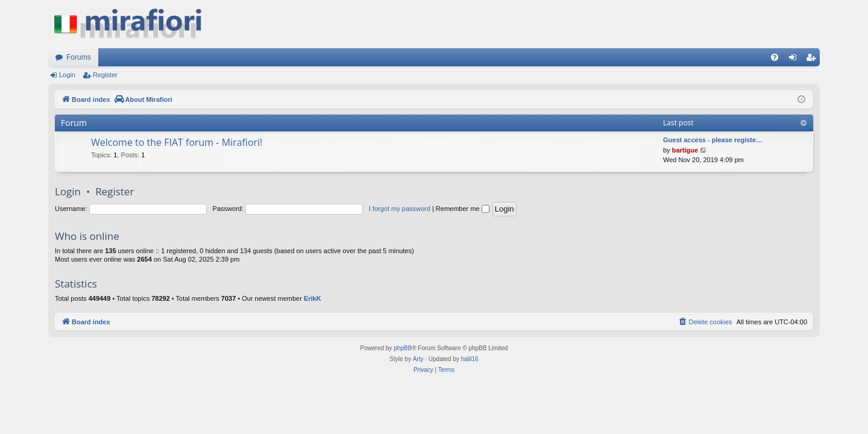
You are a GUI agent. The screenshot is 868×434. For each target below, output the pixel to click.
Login (67, 75)
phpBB (403, 348)
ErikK (313, 298)
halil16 (470, 359)
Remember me (463, 209)
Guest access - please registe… (713, 140)
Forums (79, 57)
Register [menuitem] (813, 60)
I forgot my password (400, 209)
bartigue (685, 150)
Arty (418, 359)
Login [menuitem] (795, 60)
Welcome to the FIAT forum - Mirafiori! (177, 142)
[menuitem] (775, 57)
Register (105, 75)
